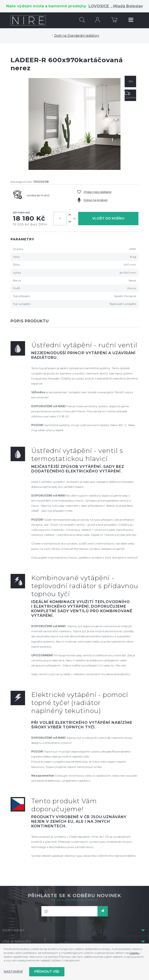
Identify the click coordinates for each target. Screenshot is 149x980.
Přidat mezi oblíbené (97, 192)
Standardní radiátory (83, 36)
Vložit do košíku (108, 218)
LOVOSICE (100, 6)
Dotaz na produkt (96, 200)
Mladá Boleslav (128, 6)
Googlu (134, 953)
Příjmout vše (47, 972)
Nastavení (13, 972)
